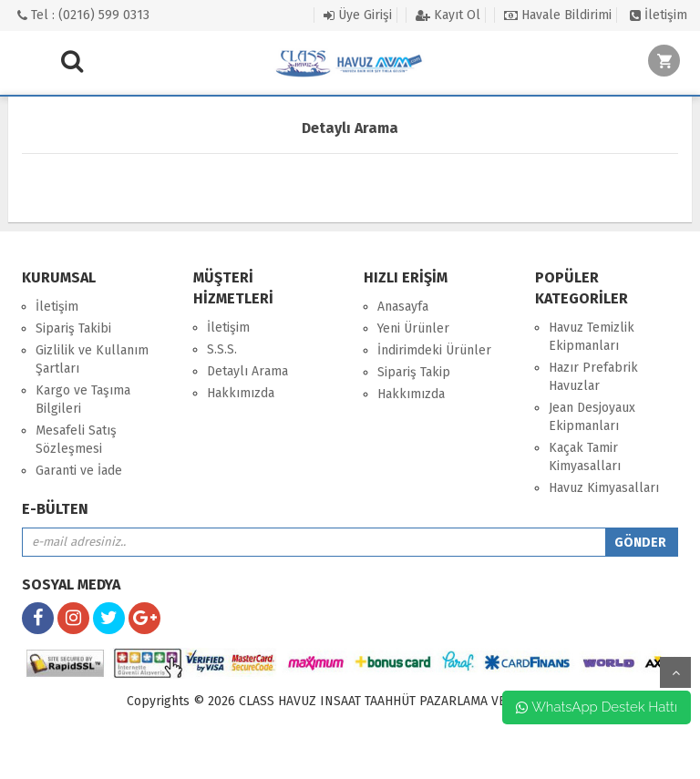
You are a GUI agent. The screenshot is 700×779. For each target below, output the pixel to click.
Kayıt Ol (448, 15)
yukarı (675, 672)
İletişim (659, 15)
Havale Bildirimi (558, 15)
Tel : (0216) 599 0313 (83, 15)
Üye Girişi (358, 15)
